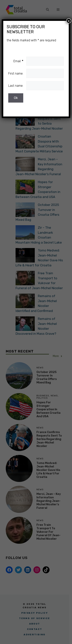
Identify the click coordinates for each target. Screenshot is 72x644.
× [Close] (69, 21)
